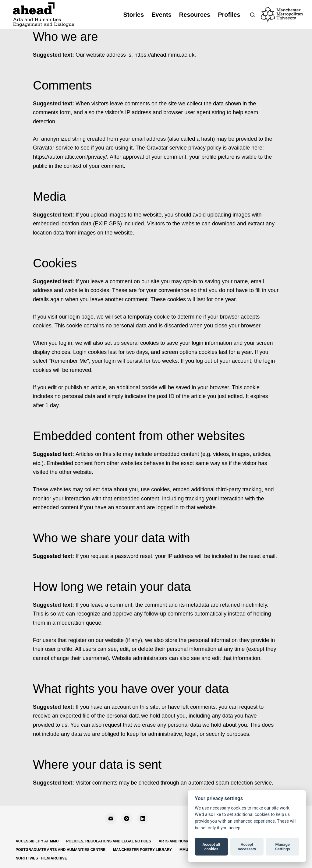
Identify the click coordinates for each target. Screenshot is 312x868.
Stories (133, 15)
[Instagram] (127, 819)
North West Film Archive (41, 858)
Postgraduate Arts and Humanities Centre (60, 850)
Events (161, 15)
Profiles (229, 15)
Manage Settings (283, 847)
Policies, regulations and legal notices (108, 841)
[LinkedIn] (143, 819)
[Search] (252, 15)
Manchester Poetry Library (142, 850)
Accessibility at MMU (37, 841)
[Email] (111, 819)
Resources (195, 15)
